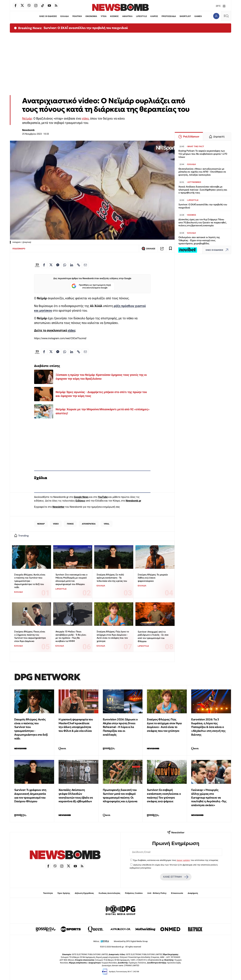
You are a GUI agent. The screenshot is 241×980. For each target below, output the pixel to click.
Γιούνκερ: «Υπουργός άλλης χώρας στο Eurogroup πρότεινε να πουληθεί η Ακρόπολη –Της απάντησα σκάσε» (209, 797)
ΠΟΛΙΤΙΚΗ (77, 16)
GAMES (198, 16)
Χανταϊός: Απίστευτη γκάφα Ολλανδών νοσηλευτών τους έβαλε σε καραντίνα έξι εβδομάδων (76, 796)
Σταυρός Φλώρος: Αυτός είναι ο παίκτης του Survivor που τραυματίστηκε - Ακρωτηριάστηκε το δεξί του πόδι (30, 581)
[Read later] (170, 249)
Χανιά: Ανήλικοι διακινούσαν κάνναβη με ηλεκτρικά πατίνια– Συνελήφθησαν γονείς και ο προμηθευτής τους (203, 190)
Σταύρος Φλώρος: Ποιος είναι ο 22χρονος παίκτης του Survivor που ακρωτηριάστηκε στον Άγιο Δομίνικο (30, 636)
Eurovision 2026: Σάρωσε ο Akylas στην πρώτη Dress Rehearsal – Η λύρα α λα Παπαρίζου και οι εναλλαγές (120, 727)
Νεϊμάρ (27, 119)
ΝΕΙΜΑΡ (41, 524)
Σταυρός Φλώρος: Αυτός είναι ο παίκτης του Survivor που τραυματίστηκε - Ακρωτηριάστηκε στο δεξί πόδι (31, 729)
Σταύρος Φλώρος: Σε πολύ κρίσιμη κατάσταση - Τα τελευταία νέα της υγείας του (112, 578)
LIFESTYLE (142, 16)
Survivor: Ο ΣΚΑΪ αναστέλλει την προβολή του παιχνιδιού (86, 28)
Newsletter (58, 507)
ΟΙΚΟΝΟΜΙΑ (91, 16)
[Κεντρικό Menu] (226, 16)
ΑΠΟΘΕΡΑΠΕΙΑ (89, 524)
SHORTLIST (185, 16)
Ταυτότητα (48, 893)
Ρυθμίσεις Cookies (134, 893)
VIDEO (56, 524)
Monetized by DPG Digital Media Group (131, 941)
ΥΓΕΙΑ (104, 16)
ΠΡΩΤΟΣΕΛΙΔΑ (169, 16)
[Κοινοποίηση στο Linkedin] (72, 265)
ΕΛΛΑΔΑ (65, 16)
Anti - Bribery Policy (157, 893)
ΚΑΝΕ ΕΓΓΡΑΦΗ (176, 877)
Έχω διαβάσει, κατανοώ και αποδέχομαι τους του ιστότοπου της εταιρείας (176, 860)
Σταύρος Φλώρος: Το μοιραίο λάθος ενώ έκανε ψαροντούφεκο (153, 578)
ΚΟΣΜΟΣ (114, 16)
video (85, 119)
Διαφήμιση (193, 893)
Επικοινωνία (177, 893)
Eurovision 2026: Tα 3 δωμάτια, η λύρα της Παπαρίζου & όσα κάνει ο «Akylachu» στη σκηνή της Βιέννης (208, 727)
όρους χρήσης (183, 860)
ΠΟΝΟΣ (70, 524)
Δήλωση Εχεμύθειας (84, 893)
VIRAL (107, 524)
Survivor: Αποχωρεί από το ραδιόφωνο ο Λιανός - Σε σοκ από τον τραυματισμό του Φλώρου (153, 636)
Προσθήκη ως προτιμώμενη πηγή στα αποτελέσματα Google (91, 286)
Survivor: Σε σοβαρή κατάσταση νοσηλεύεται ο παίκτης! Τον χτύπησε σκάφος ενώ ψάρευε (164, 796)
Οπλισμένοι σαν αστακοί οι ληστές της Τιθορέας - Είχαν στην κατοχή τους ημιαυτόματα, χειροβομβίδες (199, 240)
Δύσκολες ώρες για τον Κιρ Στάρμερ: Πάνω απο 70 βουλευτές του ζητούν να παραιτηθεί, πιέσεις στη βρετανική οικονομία (203, 222)
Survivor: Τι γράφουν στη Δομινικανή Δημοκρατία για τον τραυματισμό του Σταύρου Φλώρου (30, 796)
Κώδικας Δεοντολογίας (110, 893)
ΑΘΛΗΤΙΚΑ (127, 16)
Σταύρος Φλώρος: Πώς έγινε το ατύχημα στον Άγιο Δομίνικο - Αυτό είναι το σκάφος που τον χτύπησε (113, 636)
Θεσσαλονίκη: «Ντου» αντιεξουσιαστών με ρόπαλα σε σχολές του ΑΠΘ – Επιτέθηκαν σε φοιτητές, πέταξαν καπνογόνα (202, 172)
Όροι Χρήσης (64, 893)
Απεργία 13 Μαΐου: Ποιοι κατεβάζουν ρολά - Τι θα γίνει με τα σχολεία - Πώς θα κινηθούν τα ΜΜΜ (71, 636)
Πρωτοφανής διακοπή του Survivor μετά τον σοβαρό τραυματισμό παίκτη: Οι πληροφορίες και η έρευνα (120, 796)
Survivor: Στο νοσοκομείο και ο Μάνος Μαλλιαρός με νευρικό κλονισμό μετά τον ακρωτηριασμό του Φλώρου (71, 579)
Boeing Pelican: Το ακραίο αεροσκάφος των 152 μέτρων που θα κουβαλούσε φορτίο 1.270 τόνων (203, 154)
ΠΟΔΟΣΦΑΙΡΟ (19, 249)
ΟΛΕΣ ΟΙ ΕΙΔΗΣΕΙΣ (48, 16)
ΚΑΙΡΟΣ (154, 16)
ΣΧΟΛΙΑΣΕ (148, 249)
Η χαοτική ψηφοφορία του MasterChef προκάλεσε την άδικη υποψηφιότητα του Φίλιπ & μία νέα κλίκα (76, 725)
